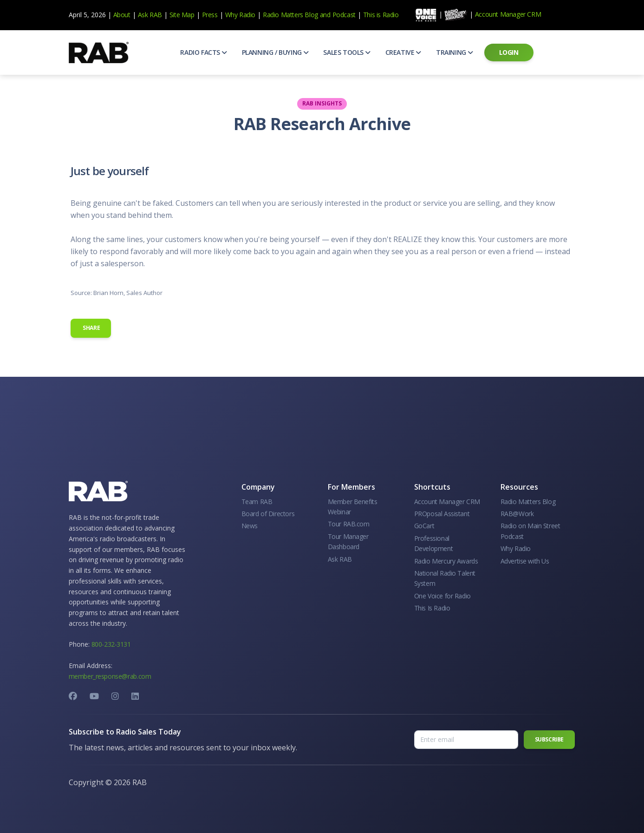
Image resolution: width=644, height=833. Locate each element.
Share (91, 328)
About (122, 15)
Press (210, 15)
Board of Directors (268, 514)
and (325, 15)
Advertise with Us (525, 561)
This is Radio (381, 15)
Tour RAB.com (349, 524)
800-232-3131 (111, 644)
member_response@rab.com (110, 676)
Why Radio (240, 15)
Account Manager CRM (508, 14)
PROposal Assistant (442, 514)
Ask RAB (150, 15)
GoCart (424, 526)
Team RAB (257, 502)
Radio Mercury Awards (446, 561)
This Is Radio (432, 608)
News (250, 526)
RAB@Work (517, 514)
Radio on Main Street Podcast (530, 531)
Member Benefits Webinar (353, 507)
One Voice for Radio (442, 596)
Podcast (344, 15)
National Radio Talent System (445, 578)
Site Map (182, 15)
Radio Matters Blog (290, 15)
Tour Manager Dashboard (348, 541)
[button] (203, 52)
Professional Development (434, 543)
